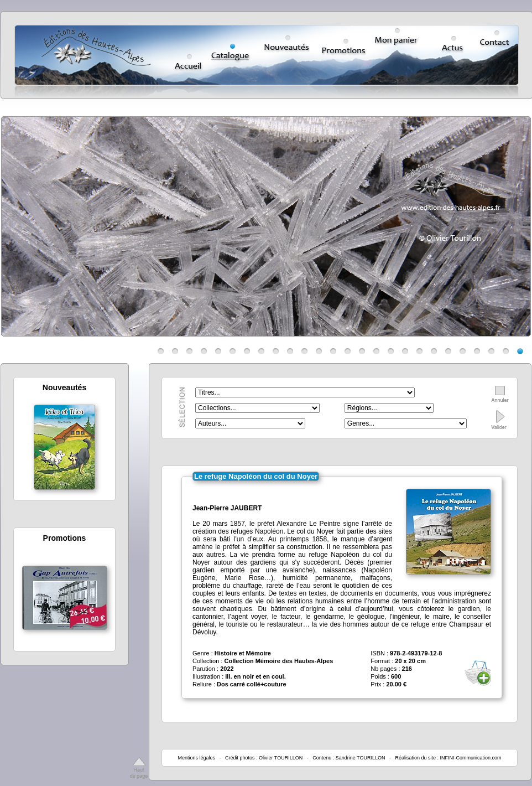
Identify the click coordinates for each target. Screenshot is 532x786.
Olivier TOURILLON (281, 758)
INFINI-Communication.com (471, 758)
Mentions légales (196, 758)
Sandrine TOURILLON (361, 758)
